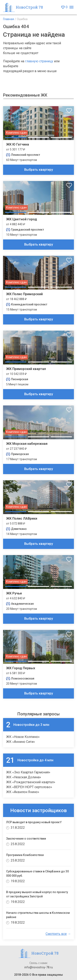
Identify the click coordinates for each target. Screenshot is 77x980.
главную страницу (39, 61)
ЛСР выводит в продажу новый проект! (34, 822)
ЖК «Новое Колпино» (23, 737)
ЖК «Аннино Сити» (21, 742)
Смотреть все (56, 934)
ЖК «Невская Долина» (24, 777)
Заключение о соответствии (26, 839)
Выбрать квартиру (39, 170)
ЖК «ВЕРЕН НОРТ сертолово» (29, 787)
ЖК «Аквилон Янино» (23, 792)
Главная (9, 19)
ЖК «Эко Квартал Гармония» (28, 772)
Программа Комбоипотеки (25, 855)
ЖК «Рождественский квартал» (31, 782)
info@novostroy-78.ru (39, 967)
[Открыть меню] (71, 7)
